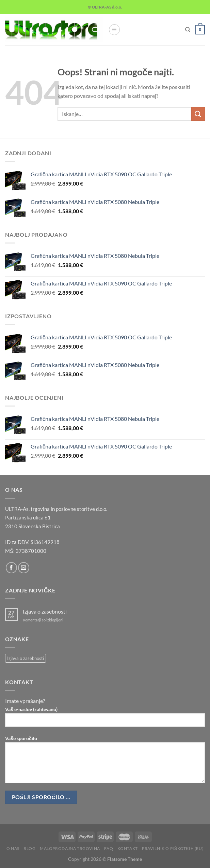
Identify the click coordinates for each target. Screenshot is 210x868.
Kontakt (128, 848)
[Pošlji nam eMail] (24, 568)
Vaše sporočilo (105, 762)
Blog (29, 848)
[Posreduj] (198, 114)
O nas (13, 848)
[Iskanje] (188, 30)
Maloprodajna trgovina (70, 848)
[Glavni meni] (114, 30)
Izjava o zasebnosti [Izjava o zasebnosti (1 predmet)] (26, 658)
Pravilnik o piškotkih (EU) (173, 848)
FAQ (109, 848)
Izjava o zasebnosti (45, 611)
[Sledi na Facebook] (11, 568)
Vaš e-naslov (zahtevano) (105, 719)
